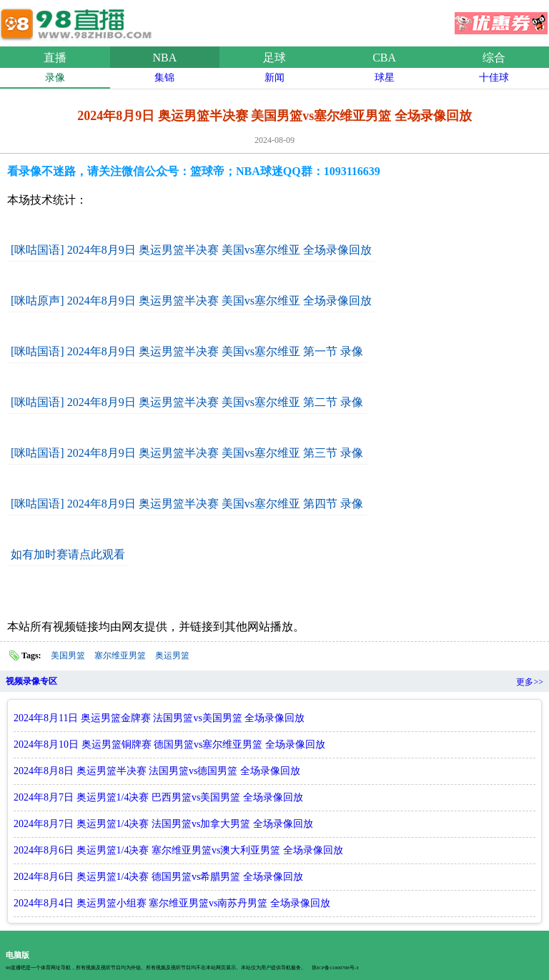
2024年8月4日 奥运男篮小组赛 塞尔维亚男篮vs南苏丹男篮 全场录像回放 (172, 903)
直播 (55, 58)
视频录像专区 (31, 681)
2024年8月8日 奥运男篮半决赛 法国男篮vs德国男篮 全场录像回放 (157, 771)
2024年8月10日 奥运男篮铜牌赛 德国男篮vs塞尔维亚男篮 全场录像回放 (169, 744)
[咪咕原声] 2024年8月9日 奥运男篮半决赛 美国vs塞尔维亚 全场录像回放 (191, 301)
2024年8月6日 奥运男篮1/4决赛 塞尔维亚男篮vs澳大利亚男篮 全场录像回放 (178, 850)
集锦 (164, 78)
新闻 (274, 78)
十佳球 (494, 78)
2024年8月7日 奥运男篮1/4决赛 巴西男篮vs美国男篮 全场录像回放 (158, 797)
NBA (165, 58)
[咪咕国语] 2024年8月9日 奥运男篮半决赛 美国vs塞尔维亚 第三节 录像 (187, 453)
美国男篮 (68, 655)
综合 (494, 58)
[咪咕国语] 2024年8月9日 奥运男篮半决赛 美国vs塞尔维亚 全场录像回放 (191, 250)
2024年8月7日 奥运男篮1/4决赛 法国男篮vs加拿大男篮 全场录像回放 (163, 824)
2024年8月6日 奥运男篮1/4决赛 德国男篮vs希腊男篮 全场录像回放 (158, 877)
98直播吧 (79, 21)
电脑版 (18, 955)
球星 (385, 78)
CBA (384, 58)
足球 (274, 58)
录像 (55, 78)
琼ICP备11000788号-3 (335, 968)
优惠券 (501, 19)
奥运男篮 (172, 655)
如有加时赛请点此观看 (68, 554)
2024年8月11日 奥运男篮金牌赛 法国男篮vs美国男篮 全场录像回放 (159, 718)
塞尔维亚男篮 (120, 655)
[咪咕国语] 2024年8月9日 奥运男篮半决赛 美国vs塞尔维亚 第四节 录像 (187, 504)
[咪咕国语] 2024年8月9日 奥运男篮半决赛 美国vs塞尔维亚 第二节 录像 (187, 402)
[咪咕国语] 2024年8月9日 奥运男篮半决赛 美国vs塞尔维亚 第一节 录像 (187, 351)
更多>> (530, 682)
